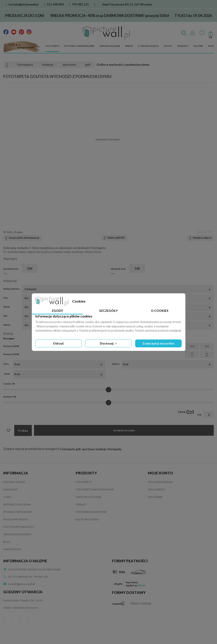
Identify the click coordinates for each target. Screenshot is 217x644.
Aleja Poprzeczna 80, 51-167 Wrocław (127, 4)
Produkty (183, 46)
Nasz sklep (11, 489)
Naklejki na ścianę (110, 46)
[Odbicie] (168, 364)
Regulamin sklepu (16, 519)
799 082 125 (79, 4)
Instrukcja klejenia (17, 504)
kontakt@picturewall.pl (22, 4)
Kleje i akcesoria (87, 519)
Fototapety (52, 46)
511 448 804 (54, 4)
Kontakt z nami (14, 482)
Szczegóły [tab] (108, 311)
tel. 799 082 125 (38, 577)
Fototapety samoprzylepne (79, 46)
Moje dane (155, 497)
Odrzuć (58, 343)
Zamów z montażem (17, 534)
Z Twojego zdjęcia (148, 46)
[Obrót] (59, 374)
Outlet (168, 46)
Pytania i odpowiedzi (18, 512)
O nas (7, 497)
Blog (211, 46)
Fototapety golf (70, 449)
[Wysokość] (137, 268)
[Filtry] (59, 364)
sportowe (88, 449)
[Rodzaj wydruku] (118, 289)
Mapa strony (12, 549)
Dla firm (198, 46)
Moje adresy (156, 489)
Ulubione (202, 33)
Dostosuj (109, 343)
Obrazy (129, 46)
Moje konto (160, 473)
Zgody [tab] (57, 311)
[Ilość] (209, 415)
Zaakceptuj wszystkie (158, 343)
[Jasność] (108, 390)
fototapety (115, 449)
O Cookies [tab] (160, 311)
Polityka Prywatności (19, 527)
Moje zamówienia (160, 482)
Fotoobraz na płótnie (91, 512)
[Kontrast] (108, 403)
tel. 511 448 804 (18, 577)
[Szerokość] (30, 268)
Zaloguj (192, 33)
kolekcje (101, 449)
